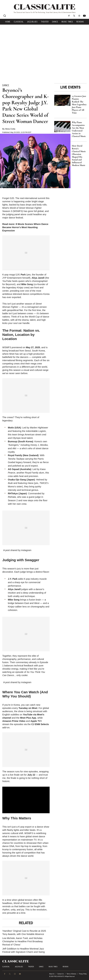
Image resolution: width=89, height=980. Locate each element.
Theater (45, 22)
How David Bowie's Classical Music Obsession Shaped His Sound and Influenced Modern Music (79, 156)
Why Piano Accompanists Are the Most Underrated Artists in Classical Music (79, 129)
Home (8, 22)
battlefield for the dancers (15, 357)
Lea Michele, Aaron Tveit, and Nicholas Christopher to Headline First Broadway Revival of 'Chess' (23, 941)
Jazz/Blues (32, 22)
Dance (55, 22)
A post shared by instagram (17, 550)
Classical (19, 22)
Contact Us (61, 974)
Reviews (80, 22)
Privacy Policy (83, 974)
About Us (52, 974)
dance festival (16, 218)
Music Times (67, 22)
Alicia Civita (10, 129)
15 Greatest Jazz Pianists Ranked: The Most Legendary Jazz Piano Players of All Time (79, 104)
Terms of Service (71, 974)
